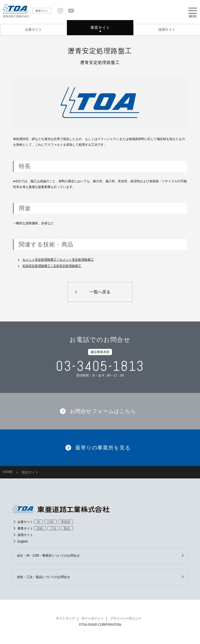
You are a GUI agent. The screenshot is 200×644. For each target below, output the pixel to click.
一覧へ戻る (100, 292)
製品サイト (30, 473)
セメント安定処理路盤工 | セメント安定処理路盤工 (58, 260)
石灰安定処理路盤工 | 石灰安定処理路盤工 (52, 266)
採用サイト (167, 30)
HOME (8, 472)
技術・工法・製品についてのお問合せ (43, 578)
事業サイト (100, 28)
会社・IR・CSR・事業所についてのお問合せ (48, 556)
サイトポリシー (92, 619)
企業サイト (33, 30)
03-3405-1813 (100, 366)
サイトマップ (65, 619)
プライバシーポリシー (126, 619)
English (23, 542)
